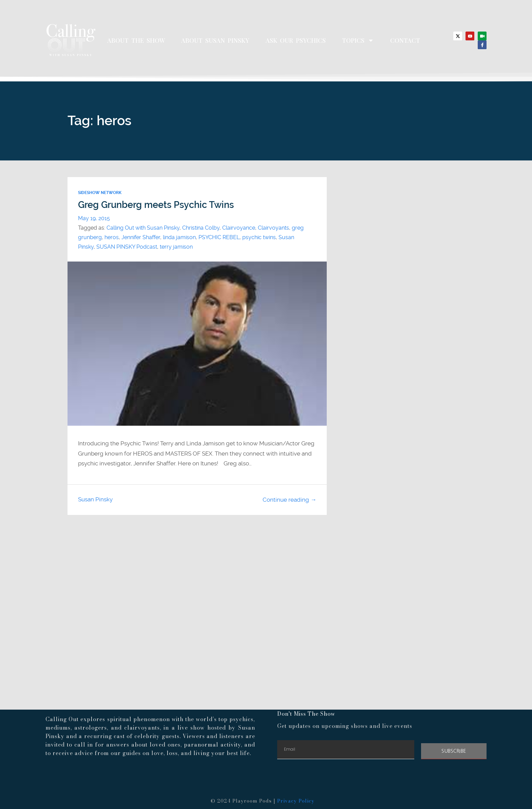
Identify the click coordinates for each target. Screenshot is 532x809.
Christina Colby (201, 228)
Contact (405, 40)
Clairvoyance (239, 228)
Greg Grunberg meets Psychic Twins (156, 205)
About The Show (136, 40)
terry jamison (176, 247)
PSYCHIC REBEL (219, 237)
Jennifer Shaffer (141, 237)
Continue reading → (289, 500)
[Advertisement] (266, 582)
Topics (358, 40)
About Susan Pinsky (215, 40)
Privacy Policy (296, 801)
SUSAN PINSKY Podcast (127, 247)
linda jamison (179, 237)
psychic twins (259, 237)
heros (112, 237)
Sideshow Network (100, 193)
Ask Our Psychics (296, 40)
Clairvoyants (273, 228)
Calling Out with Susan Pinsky (143, 228)
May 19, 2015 (94, 218)
